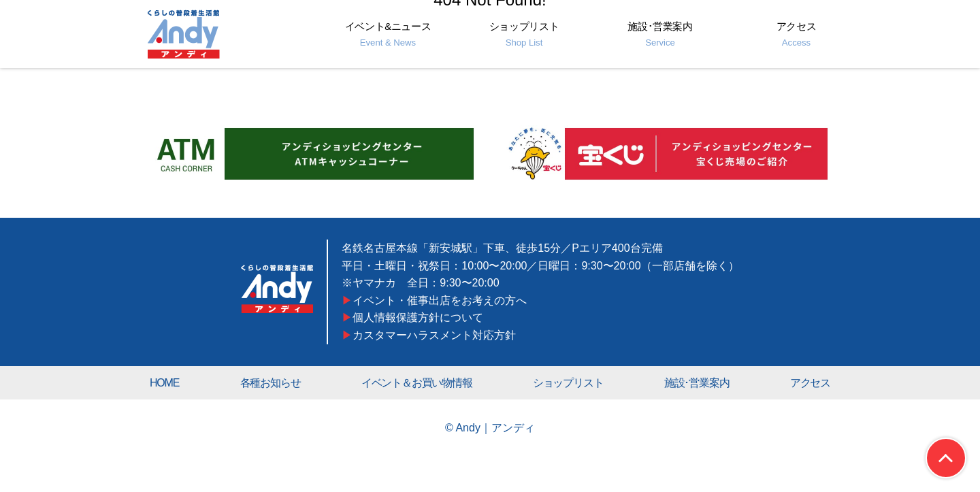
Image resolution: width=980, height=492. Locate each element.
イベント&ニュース (388, 34)
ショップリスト (524, 34)
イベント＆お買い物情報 (417, 382)
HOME (164, 382)
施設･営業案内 (660, 34)
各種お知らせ (271, 382)
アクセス (796, 34)
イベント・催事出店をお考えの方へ (440, 300)
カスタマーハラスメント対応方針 (435, 335)
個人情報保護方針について (419, 317)
